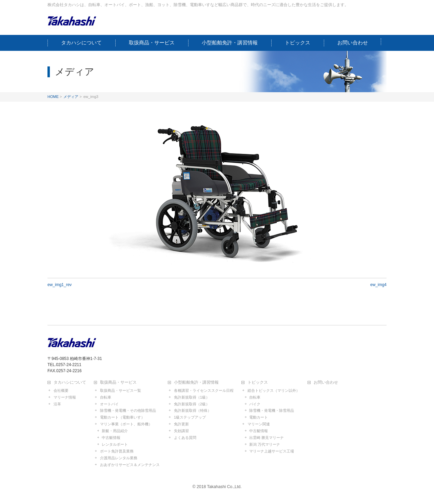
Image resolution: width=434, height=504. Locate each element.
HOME (53, 97)
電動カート (259, 417)
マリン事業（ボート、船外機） (126, 424)
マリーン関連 (259, 424)
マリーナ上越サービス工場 (272, 451)
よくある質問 (185, 438)
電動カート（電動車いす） (122, 417)
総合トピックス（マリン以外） (274, 390)
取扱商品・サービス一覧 (121, 390)
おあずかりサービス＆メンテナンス (130, 465)
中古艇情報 (111, 438)
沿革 (57, 404)
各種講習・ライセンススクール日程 (204, 390)
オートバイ (109, 404)
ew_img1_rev (60, 285)
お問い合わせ (326, 382)
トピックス (258, 382)
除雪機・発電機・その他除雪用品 (128, 410)
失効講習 (181, 431)
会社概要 (61, 390)
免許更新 (181, 424)
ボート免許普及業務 (117, 451)
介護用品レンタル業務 (119, 458)
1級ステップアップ (190, 417)
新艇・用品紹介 (115, 431)
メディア (71, 97)
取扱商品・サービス (118, 382)
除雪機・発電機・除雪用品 (272, 410)
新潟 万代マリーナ (265, 444)
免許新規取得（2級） (192, 404)
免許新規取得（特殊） (193, 410)
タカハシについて (70, 382)
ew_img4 (378, 285)
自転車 (106, 397)
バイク (255, 404)
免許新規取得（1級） (192, 397)
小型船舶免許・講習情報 (196, 382)
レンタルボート (115, 444)
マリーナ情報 (65, 397)
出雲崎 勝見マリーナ (267, 438)
